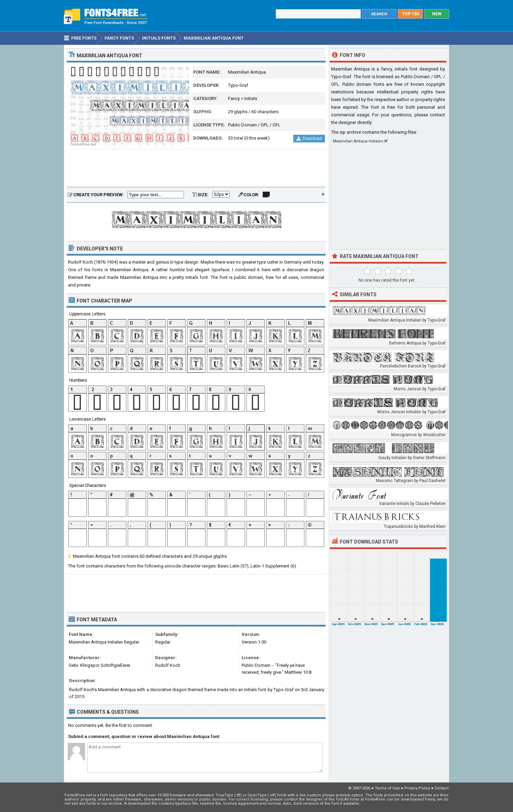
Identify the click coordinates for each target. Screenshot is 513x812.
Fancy (234, 98)
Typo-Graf (238, 85)
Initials (251, 98)
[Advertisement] (196, 168)
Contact (441, 788)
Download (309, 139)
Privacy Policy (417, 788)
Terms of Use (387, 788)
